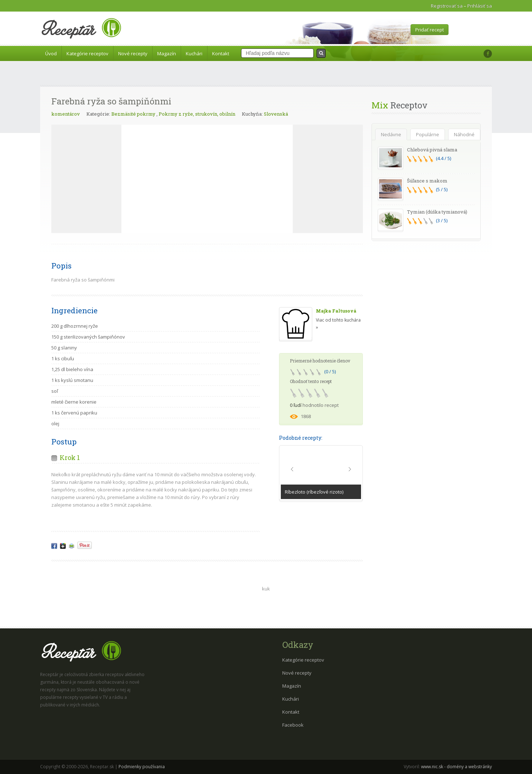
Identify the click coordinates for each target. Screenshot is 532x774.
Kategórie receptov (87, 53)
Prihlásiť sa (480, 6)
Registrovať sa (447, 6)
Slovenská (276, 114)
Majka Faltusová (336, 311)
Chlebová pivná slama (432, 150)
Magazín (167, 53)
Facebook (293, 725)
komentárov (66, 114)
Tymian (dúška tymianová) (437, 212)
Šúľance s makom (427, 181)
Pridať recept (430, 30)
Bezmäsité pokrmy (133, 114)
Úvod (51, 53)
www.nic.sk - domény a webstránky (456, 767)
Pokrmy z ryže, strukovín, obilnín (197, 114)
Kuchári (194, 53)
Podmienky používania (142, 767)
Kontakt (221, 53)
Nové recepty (133, 53)
